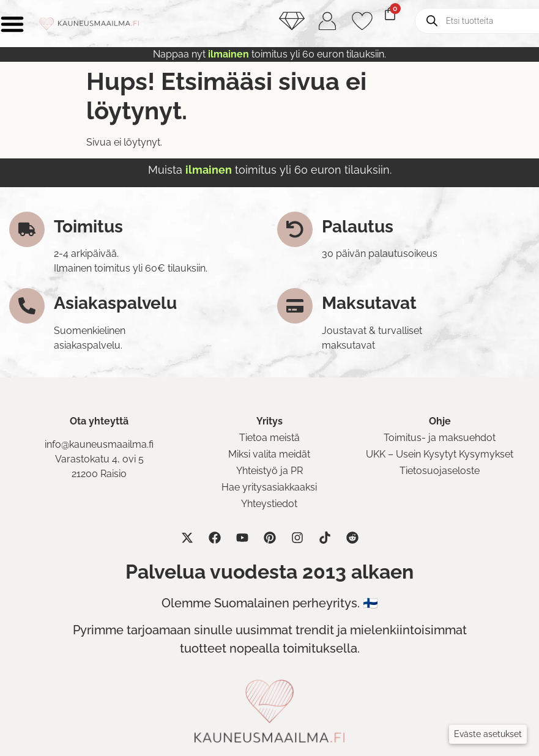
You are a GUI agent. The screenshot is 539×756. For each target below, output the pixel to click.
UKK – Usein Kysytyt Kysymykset (440, 454)
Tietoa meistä (269, 438)
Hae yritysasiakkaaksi (269, 487)
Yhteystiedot (269, 504)
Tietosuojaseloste (440, 471)
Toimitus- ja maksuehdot (440, 438)
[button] (488, 734)
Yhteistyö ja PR (269, 471)
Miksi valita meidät (269, 454)
